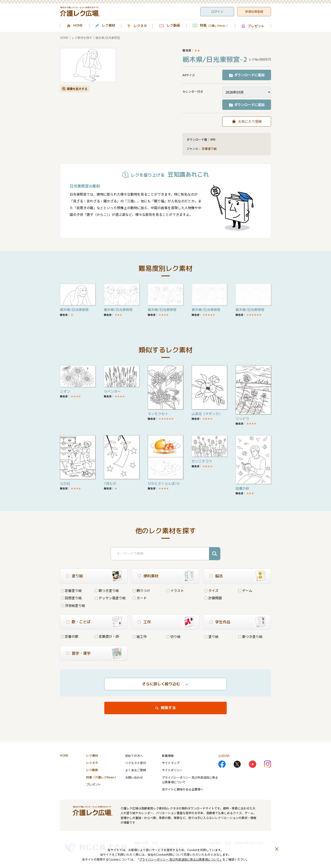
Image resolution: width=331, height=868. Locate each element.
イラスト (175, 590)
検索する (168, 708)
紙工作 (140, 636)
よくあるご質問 (136, 770)
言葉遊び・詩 (107, 636)
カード (140, 598)
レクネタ (140, 26)
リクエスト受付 (136, 763)
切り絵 (174, 636)
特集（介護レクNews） (102, 777)
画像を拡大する (77, 89)
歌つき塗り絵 (107, 590)
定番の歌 (70, 636)
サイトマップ (171, 763)
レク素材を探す (82, 38)
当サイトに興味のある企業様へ (183, 789)
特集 (214, 26)
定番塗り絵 (209, 149)
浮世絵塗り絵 (73, 605)
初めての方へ (134, 756)
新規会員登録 (254, 12)
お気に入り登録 (250, 121)
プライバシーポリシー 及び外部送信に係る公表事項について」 (181, 859)
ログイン (217, 12)
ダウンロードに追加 (249, 75)
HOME (78, 26)
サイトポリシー (172, 770)
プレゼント (256, 26)
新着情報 (168, 756)
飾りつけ (141, 590)
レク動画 (173, 26)
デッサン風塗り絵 (110, 598)
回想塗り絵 (71, 598)
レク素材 (109, 26)
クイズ (212, 590)
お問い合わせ (134, 777)
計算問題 (213, 598)
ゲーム (245, 590)
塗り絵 (212, 636)
